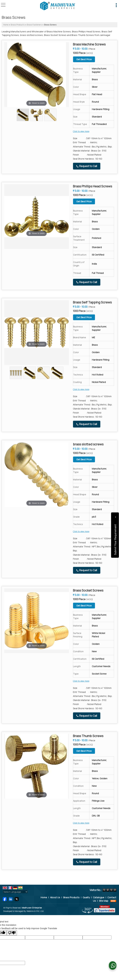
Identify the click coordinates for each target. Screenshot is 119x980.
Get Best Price (84, 59)
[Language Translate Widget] (15, 892)
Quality (86, 897)
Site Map (104, 901)
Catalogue (99, 897)
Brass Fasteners (34, 25)
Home (6, 25)
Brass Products (18, 25)
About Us (55, 897)
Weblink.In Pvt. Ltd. (35, 911)
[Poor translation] (12, 933)
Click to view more (81, 131)
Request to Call (87, 166)
